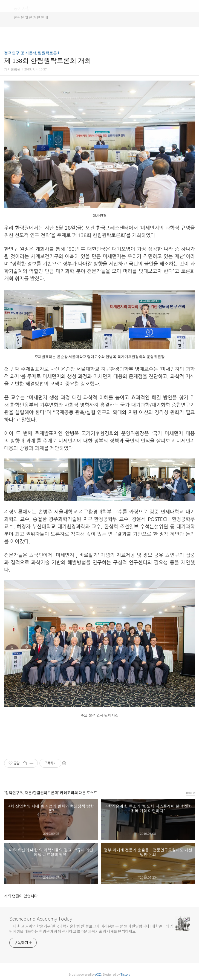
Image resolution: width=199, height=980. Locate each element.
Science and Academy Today (41, 919)
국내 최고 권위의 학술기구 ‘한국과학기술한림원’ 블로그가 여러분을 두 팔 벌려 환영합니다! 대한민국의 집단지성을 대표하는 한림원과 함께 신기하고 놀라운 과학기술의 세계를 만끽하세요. (91, 929)
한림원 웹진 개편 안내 (31, 18)
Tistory (125, 975)
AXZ (98, 975)
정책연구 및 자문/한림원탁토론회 (32, 53)
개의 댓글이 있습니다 (21, 896)
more (191, 793)
